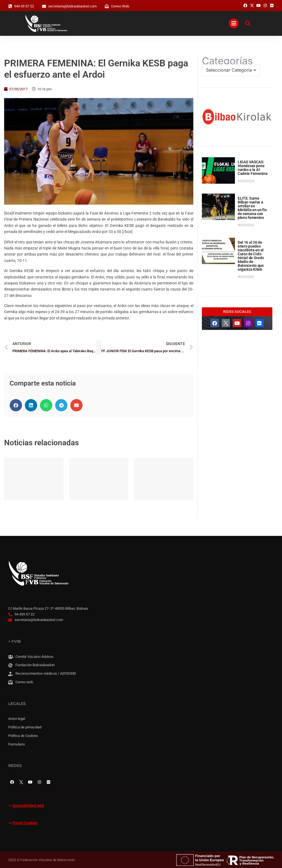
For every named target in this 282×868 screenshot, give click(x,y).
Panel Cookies (25, 823)
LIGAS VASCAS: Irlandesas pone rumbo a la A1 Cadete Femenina (253, 168)
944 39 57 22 (24, 6)
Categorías (227, 61)
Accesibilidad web (28, 806)
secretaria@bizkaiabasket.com (72, 6)
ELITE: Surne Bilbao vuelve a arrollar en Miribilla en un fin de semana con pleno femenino (252, 208)
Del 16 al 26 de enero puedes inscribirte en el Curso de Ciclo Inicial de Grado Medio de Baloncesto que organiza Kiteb (251, 256)
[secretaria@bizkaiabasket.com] (44, 6)
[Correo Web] (107, 6)
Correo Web (120, 6)
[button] (16, 405)
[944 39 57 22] (10, 6)
